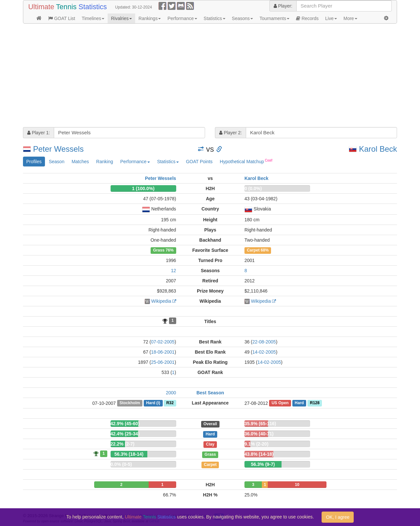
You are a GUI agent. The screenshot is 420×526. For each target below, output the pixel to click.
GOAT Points (199, 162)
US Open (280, 403)
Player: (283, 6)
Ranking (105, 162)
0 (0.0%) (253, 188)
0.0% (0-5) (121, 464)
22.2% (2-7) (123, 444)
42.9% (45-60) (125, 424)
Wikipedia (161, 301)
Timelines (93, 18)
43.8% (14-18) (259, 454)
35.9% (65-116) (260, 424)
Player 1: (39, 133)
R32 (170, 403)
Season (57, 162)
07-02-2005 (163, 342)
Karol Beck (378, 149)
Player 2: (231, 133)
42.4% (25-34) (125, 434)
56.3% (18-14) (129, 454)
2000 (171, 393)
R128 (315, 403)
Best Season (210, 393)
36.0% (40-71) (259, 434)
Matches (80, 162)
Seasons (242, 18)
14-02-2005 (264, 352)
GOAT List (62, 18)
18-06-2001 (163, 352)
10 (297, 485)
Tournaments (274, 18)
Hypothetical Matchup (246, 161)
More (350, 18)
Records (307, 18)
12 (174, 271)
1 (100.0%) (143, 188)
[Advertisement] (210, 76)
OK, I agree (338, 517)
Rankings (150, 18)
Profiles (34, 162)
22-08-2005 (264, 342)
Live (331, 18)
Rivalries (121, 18)
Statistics (215, 18)
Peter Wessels (58, 149)
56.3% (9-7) (263, 464)
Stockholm (130, 403)
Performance (182, 18)
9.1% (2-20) (256, 444)
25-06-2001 (163, 362)
